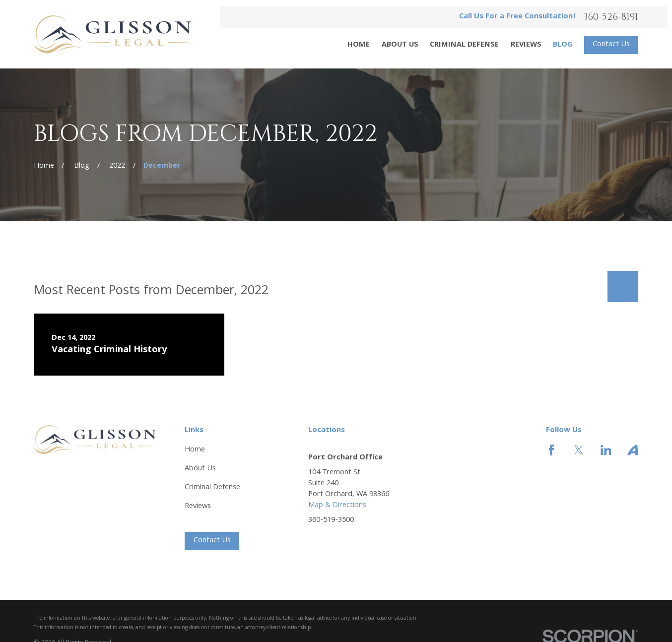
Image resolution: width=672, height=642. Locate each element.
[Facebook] (551, 450)
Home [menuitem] (359, 45)
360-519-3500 (331, 521)
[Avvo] (633, 450)
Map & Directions (337, 505)
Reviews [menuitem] (526, 45)
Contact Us (611, 44)
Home (195, 450)
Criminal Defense (212, 487)
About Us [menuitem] (400, 45)
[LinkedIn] (606, 450)
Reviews (198, 506)
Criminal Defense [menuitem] (464, 45)
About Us (200, 469)
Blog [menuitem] (563, 45)
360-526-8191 (611, 17)
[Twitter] (579, 450)
